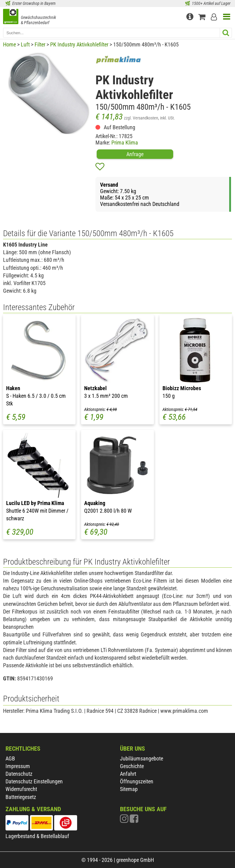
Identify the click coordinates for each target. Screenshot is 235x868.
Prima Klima (125, 143)
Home (9, 44)
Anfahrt (128, 774)
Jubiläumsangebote (142, 758)
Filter (40, 44)
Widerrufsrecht (21, 789)
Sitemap (129, 789)
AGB (10, 758)
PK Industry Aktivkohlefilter (79, 44)
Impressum (18, 766)
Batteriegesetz (21, 797)
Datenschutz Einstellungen (34, 781)
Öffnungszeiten (137, 781)
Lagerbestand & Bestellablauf (37, 836)
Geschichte (132, 766)
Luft (25, 44)
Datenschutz (19, 774)
